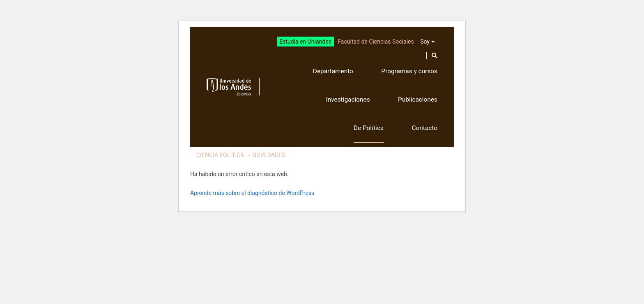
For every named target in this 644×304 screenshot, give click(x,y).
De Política (369, 128)
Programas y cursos (409, 71)
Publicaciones (418, 100)
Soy (425, 42)
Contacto (425, 128)
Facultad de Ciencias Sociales (376, 42)
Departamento (333, 71)
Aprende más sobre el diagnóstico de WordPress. (253, 193)
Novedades (269, 155)
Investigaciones (348, 100)
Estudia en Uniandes (305, 42)
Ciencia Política (220, 155)
